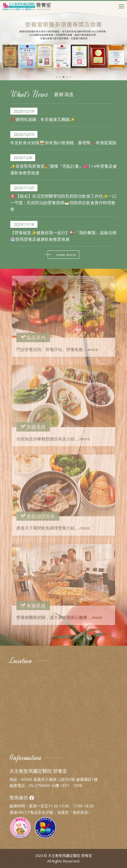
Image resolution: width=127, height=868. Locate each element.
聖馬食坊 (22, 798)
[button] (57, 77)
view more (62, 255)
